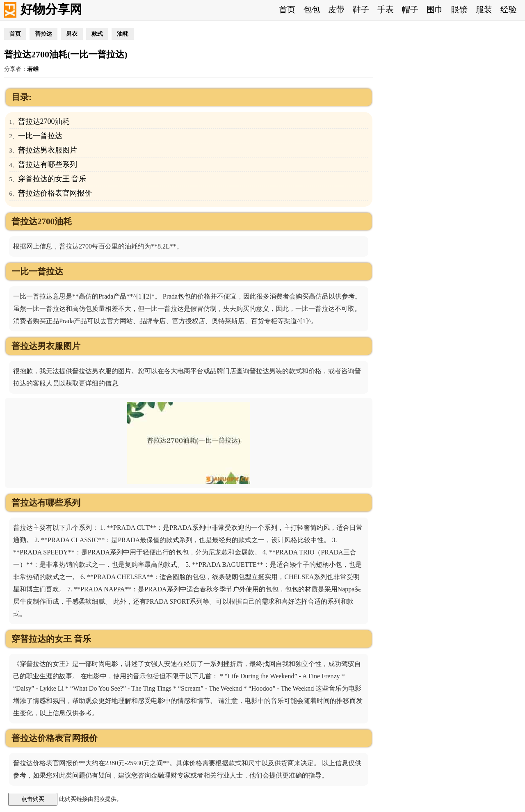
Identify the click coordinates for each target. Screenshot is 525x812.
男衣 (72, 34)
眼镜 (459, 9)
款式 (97, 34)
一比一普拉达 (40, 136)
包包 (312, 9)
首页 (287, 9)
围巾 (435, 9)
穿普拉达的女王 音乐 (52, 179)
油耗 (123, 34)
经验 (509, 9)
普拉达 (43, 34)
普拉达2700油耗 (44, 121)
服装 (484, 9)
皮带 (336, 9)
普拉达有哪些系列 (48, 164)
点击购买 (33, 799)
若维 (33, 69)
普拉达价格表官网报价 (55, 193)
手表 (386, 9)
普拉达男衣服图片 (48, 150)
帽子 (410, 9)
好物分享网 (51, 9)
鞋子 (361, 9)
